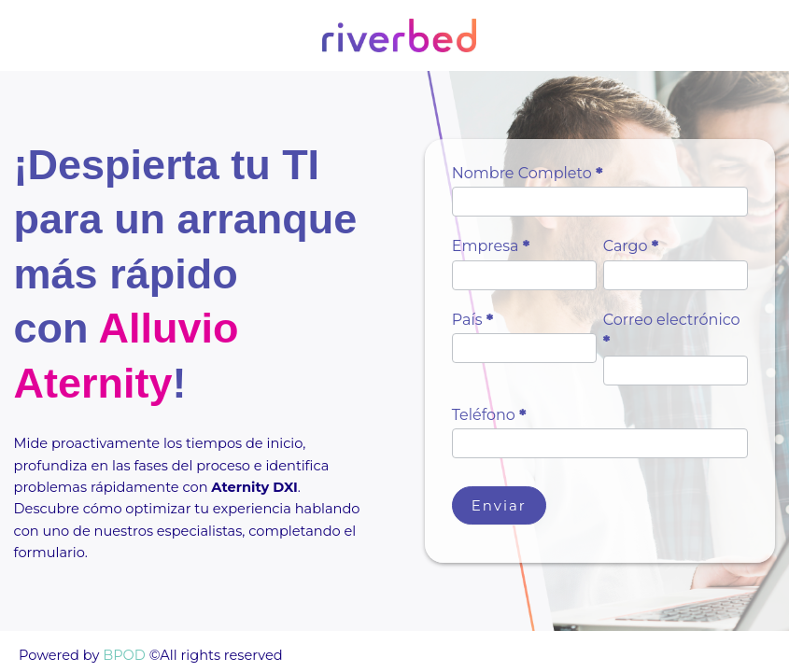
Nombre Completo (528, 173)
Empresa (491, 246)
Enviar (499, 505)
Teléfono (489, 415)
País (473, 320)
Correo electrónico (672, 330)
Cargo (631, 246)
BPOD (122, 655)
